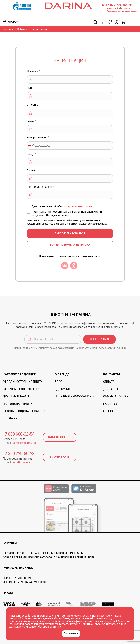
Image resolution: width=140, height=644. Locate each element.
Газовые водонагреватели (24, 411)
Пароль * (32, 171)
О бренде (62, 375)
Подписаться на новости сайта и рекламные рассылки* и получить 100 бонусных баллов (67, 214)
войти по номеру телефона (70, 245)
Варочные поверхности (21, 389)
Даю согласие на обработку (63, 207)
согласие (52, 621)
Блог (59, 382)
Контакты (111, 375)
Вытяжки (10, 419)
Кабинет (22, 29)
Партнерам (60, 457)
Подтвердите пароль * (40, 187)
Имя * (30, 88)
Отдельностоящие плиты (23, 382)
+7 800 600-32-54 (19, 434)
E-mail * (31, 122)
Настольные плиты (18, 404)
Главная (8, 29)
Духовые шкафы (16, 397)
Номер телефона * (38, 138)
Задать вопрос (60, 437)
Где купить (64, 389)
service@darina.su (119, 8)
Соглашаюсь (71, 634)
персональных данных (80, 207)
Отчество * (33, 105)
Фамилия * (33, 71)
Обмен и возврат (116, 397)
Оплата (109, 382)
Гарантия (111, 404)
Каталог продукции (20, 375)
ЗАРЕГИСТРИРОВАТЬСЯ (70, 234)
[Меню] (133, 22)
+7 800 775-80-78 (119, 5)
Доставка (111, 389)
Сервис (109, 411)
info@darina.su (22, 462)
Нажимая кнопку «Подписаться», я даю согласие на (70, 348)
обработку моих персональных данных (102, 348)
